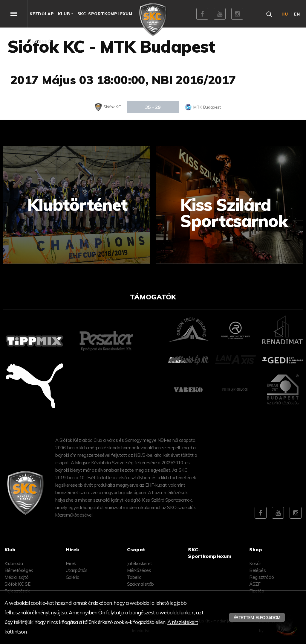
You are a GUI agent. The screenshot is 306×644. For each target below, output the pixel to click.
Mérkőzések (139, 570)
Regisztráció (261, 577)
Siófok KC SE (17, 584)
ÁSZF (255, 584)
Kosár (255, 563)
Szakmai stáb (140, 584)
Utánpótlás (77, 570)
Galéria (73, 577)
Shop (256, 549)
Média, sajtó (16, 577)
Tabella (134, 577)
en (297, 14)
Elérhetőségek (19, 570)
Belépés (257, 570)
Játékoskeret (140, 563)
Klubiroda (14, 563)
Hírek (71, 563)
